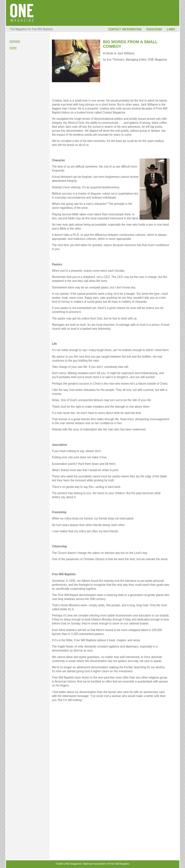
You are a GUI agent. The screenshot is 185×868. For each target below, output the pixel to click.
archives (15, 41)
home (13, 48)
